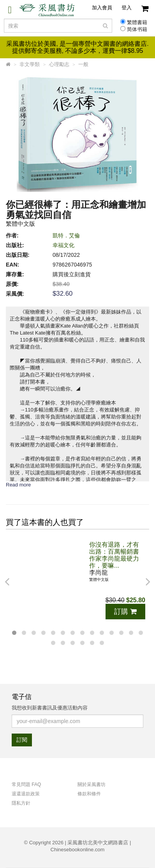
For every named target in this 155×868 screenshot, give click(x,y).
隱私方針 (21, 803)
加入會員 (102, 8)
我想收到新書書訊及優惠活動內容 (50, 708)
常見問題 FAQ (26, 784)
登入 (127, 8)
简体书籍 (137, 30)
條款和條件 (89, 794)
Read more (18, 485)
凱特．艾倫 (66, 235)
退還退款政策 (26, 794)
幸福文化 (63, 245)
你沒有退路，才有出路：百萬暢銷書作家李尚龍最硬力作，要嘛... (114, 555)
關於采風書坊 (92, 784)
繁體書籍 (137, 23)
